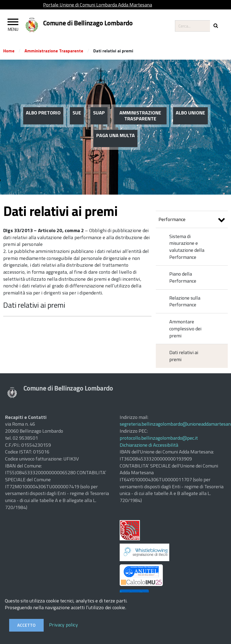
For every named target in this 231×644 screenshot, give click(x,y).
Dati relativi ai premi (34, 305)
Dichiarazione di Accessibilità (149, 445)
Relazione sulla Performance (185, 301)
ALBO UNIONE (190, 113)
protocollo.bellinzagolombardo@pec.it (159, 438)
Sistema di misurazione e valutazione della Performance (187, 247)
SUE (77, 113)
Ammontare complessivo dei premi (185, 328)
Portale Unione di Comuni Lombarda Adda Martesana (98, 5)
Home (9, 51)
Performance (192, 220)
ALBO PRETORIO (43, 113)
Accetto (26, 625)
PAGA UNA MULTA (115, 135)
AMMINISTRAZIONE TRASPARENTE (140, 116)
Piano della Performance (183, 277)
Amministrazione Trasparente (54, 51)
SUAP (99, 113)
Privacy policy (63, 625)
